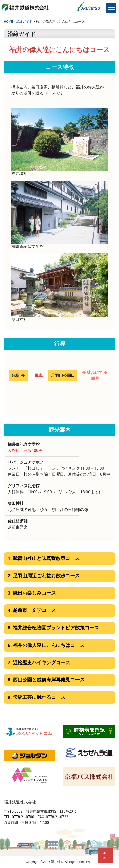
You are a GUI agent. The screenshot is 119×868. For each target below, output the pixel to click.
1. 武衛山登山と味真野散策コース (44, 558)
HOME (8, 22)
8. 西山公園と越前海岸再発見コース (46, 680)
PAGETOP (106, 855)
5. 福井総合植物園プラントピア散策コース (53, 628)
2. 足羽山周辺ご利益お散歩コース (44, 576)
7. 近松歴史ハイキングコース (39, 663)
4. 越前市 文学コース (32, 610)
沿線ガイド (24, 22)
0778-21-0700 (23, 817)
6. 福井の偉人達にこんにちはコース (46, 645)
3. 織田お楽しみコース (32, 593)
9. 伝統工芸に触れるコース (36, 697)
